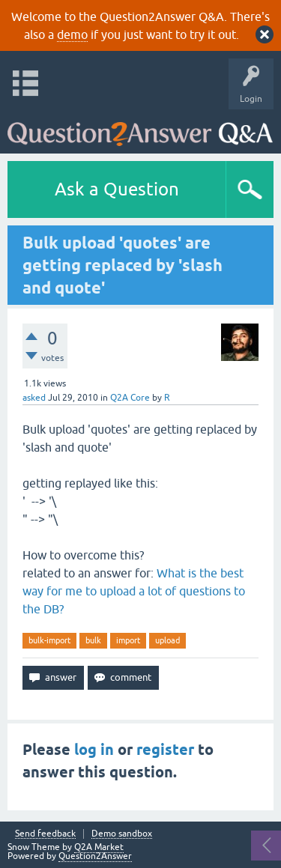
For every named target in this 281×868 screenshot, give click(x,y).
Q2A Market (99, 847)
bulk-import (49, 640)
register (165, 750)
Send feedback (45, 834)
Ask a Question (117, 189)
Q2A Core (130, 398)
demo (72, 34)
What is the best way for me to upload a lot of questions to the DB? (134, 591)
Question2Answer (95, 856)
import (128, 640)
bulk (93, 640)
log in (94, 750)
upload (167, 640)
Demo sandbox (122, 834)
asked (34, 398)
